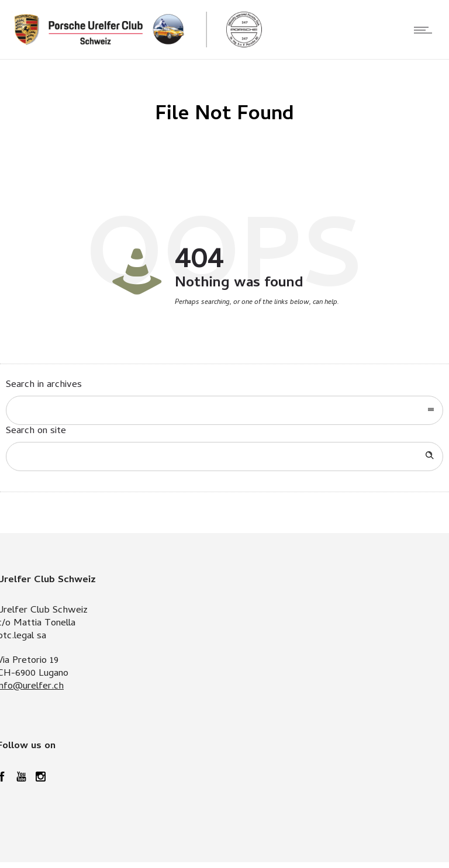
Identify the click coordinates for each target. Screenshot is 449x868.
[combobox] (224, 410)
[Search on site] (224, 457)
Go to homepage (261, 328)
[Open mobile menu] (426, 30)
